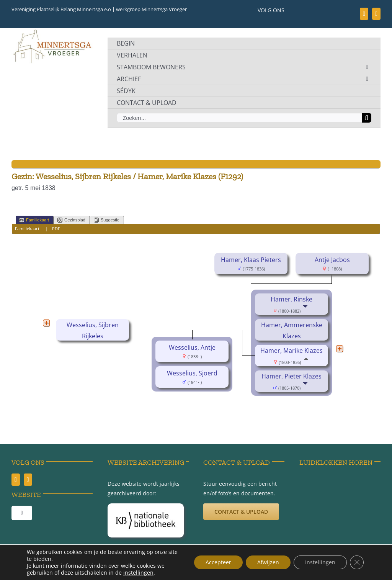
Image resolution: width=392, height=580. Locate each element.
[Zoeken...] (239, 118)
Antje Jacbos (332, 260)
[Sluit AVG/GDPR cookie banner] (357, 562)
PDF (56, 229)
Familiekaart (34, 220)
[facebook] (364, 14)
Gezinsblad (71, 220)
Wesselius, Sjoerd (192, 373)
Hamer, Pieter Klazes (292, 376)
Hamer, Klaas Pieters (251, 260)
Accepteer (218, 562)
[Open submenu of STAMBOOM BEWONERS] (367, 67)
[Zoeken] (367, 118)
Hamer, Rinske (292, 299)
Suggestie (107, 220)
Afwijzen (268, 562)
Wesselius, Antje (192, 347)
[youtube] (376, 14)
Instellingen (320, 562)
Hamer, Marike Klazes (292, 351)
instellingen (138, 573)
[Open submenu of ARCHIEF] (367, 79)
